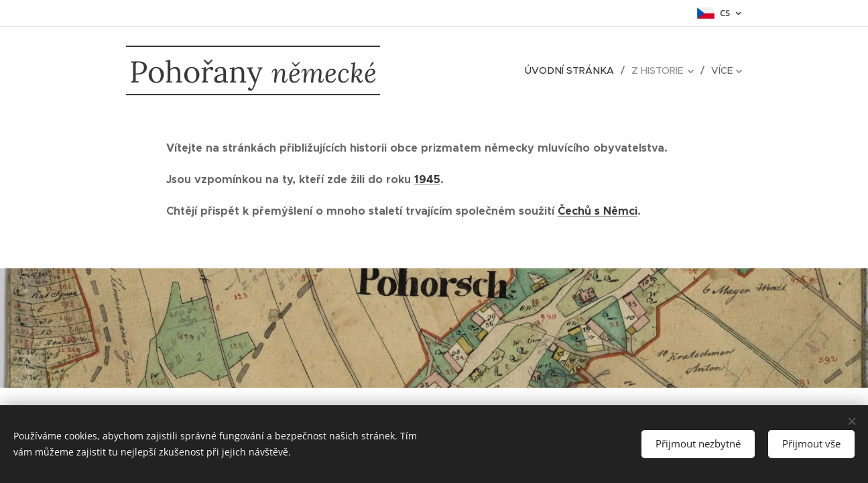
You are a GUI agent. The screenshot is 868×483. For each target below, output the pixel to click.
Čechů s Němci (598, 211)
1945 (427, 179)
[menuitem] (575, 70)
